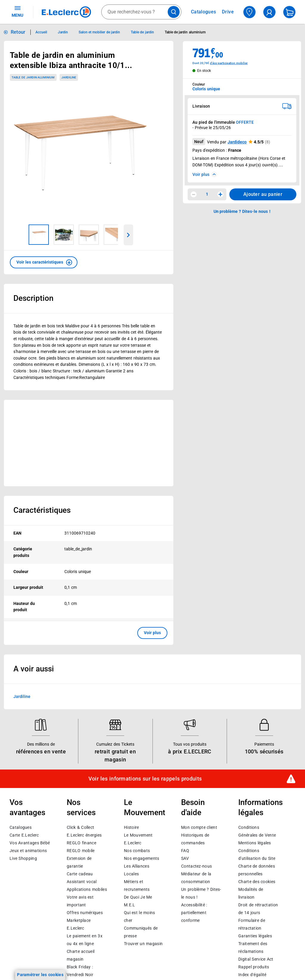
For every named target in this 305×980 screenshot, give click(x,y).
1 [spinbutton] (207, 194)
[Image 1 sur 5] (39, 235)
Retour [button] (18, 32)
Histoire (131, 827)
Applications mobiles (87, 889)
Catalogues (21, 827)
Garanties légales (255, 936)
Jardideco (237, 142)
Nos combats (137, 851)
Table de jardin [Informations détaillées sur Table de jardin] (142, 32)
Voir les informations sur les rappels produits (145, 779)
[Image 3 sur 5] (89, 235)
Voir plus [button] (152, 633)
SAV (185, 858)
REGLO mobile (81, 851)
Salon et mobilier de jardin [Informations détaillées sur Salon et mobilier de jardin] (99, 32)
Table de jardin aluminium (33, 77)
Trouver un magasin (143, 944)
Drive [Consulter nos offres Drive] (228, 12)
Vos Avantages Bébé (30, 843)
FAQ (185, 851)
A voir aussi (34, 669)
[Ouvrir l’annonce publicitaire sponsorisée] (89, 443)
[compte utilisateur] (269, 12)
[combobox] (141, 12)
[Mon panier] (289, 12)
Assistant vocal (82, 882)
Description (33, 298)
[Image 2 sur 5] (64, 235)
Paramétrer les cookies (40, 975)
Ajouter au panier (263, 194)
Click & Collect (80, 827)
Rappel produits (254, 967)
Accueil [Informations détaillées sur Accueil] (41, 32)
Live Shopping (23, 858)
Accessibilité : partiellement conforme (194, 913)
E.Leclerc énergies (84, 835)
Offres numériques (85, 913)
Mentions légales (255, 843)
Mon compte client (199, 827)
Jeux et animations (28, 851)
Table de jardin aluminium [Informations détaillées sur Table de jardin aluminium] (185, 32)
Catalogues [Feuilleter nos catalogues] (203, 12)
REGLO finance (81, 843)
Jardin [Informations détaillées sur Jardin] (63, 32)
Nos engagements (141, 858)
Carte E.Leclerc (24, 835)
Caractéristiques (42, 510)
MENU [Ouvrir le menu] (17, 11)
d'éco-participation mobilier (229, 63)
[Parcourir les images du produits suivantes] (129, 235)
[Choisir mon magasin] (249, 12)
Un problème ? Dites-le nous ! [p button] (242, 211)
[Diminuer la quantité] (194, 194)
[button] (44, 262)
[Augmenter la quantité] (220, 194)
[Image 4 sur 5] (114, 235)
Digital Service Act (256, 959)
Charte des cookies (257, 882)
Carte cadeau (80, 874)
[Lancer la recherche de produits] (174, 12)
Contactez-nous (196, 866)
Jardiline (22, 696)
